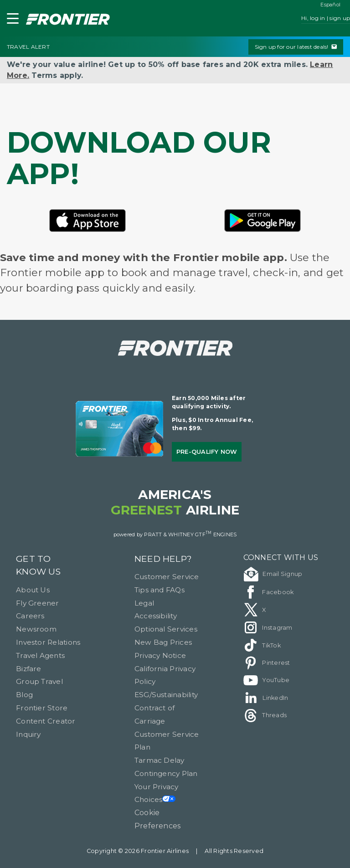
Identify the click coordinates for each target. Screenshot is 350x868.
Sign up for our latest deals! (296, 47)
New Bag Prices (163, 642)
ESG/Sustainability (166, 695)
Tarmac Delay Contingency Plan (166, 767)
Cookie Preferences (158, 819)
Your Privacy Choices (157, 793)
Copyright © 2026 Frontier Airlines (138, 851)
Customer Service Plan (167, 741)
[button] (11, 20)
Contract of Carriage (155, 714)
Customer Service (167, 577)
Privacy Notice (160, 655)
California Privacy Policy (165, 675)
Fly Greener (38, 603)
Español (330, 5)
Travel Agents (40, 655)
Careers (30, 616)
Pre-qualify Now (207, 452)
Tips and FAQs (160, 590)
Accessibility (156, 616)
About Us (33, 590)
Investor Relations (48, 642)
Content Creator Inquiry (46, 728)
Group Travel (39, 681)
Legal (144, 603)
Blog (24, 695)
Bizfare (29, 669)
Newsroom (36, 629)
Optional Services (166, 629)
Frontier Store (42, 708)
